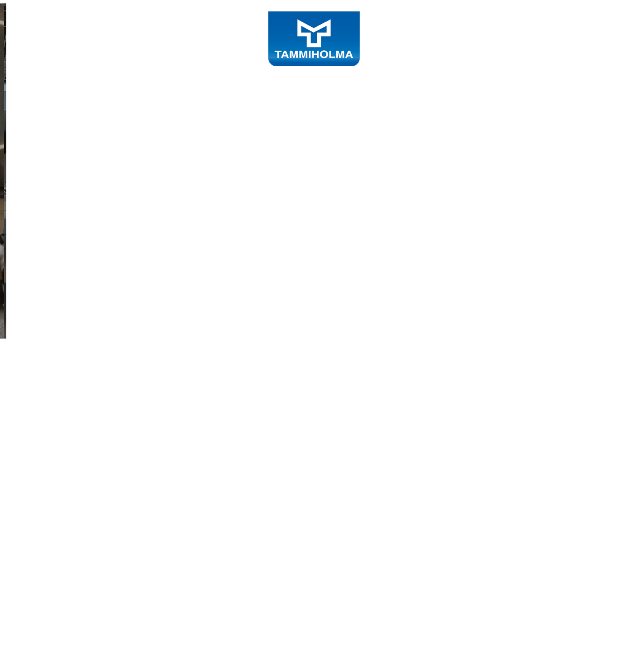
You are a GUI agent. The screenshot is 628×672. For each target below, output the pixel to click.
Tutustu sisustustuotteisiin (130, 359)
